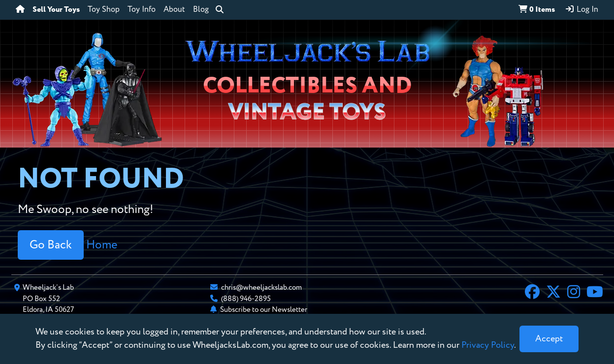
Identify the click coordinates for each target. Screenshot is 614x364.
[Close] (549, 339)
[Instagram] (574, 293)
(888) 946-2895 (246, 299)
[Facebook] (532, 293)
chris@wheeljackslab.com (261, 288)
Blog (201, 10)
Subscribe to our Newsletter (264, 310)
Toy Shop (104, 10)
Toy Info (142, 10)
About (174, 10)
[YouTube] (595, 293)
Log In (582, 9)
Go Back (51, 245)
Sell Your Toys (56, 10)
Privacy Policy (488, 345)
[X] (553, 293)
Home (102, 245)
